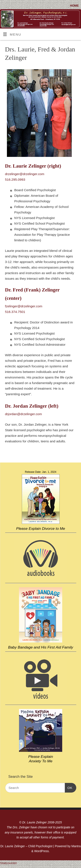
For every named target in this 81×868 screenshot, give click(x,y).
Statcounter (8, 863)
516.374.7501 (15, 312)
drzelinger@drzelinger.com (25, 174)
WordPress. (42, 851)
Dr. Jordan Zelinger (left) (32, 406)
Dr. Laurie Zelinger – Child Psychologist (26, 846)
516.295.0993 (15, 179)
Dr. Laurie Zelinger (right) (33, 166)
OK (69, 788)
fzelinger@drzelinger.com (24, 306)
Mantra (76, 846)
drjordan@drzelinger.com (23, 414)
